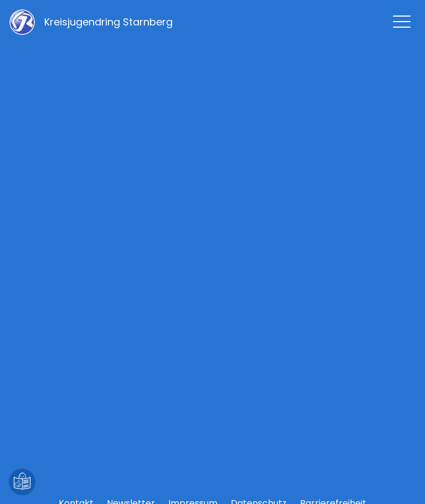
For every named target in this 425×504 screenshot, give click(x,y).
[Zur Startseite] (108, 22)
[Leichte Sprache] (22, 482)
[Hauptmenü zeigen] (402, 22)
